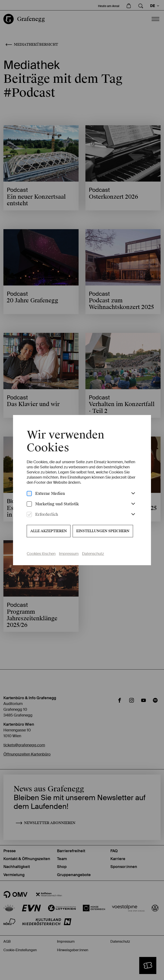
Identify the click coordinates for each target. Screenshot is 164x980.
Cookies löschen (41, 554)
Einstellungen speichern (103, 531)
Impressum (69, 554)
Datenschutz (93, 554)
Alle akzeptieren (49, 531)
